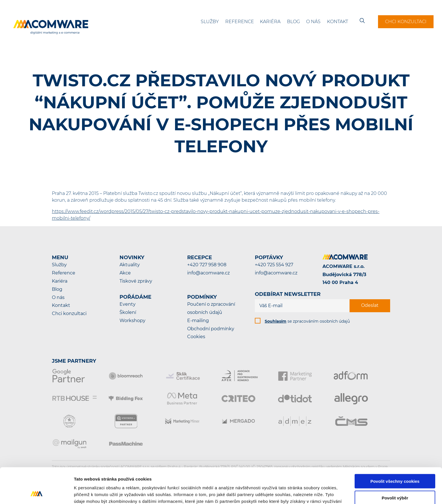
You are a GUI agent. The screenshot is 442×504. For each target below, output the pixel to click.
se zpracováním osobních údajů (307, 321)
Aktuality (130, 265)
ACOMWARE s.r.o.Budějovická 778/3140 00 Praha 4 (344, 275)
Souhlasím (276, 321)
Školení (128, 312)
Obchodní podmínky (211, 329)
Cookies (196, 337)
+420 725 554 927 (274, 265)
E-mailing (198, 321)
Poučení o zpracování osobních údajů (211, 308)
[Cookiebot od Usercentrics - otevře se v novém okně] (37, 493)
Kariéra (270, 22)
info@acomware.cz (208, 273)
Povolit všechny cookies (395, 448)
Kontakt (338, 22)
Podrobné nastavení (303, 493)
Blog (293, 22)
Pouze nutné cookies (395, 481)
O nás (313, 22)
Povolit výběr (395, 464)
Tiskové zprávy (136, 281)
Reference (240, 22)
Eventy (128, 304)
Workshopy (132, 321)
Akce (125, 273)
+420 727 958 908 (207, 265)
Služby (210, 22)
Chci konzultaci (406, 22)
